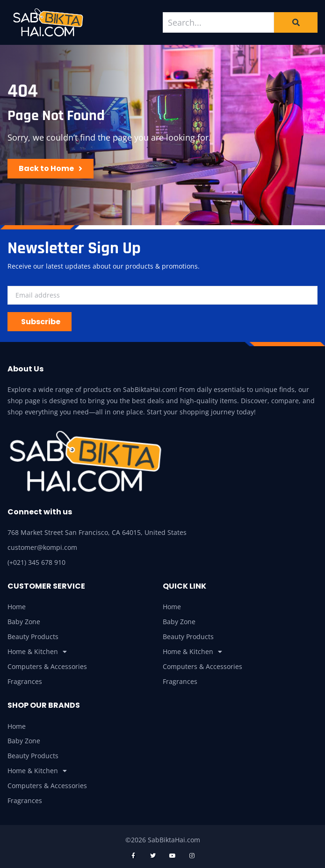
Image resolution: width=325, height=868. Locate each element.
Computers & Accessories (47, 666)
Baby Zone (24, 622)
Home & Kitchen (37, 652)
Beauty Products (33, 637)
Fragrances (25, 681)
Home (17, 607)
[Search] (296, 22)
